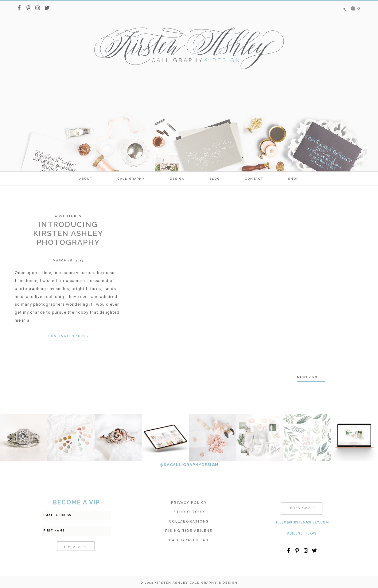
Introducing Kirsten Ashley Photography (68, 233)
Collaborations (189, 521)
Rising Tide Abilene (189, 531)
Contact (254, 179)
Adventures (68, 216)
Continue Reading (68, 336)
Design (177, 179)
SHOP (293, 179)
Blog (215, 179)
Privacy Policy (189, 503)
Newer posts (311, 377)
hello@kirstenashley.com (302, 522)
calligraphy (131, 179)
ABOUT (86, 179)
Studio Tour (189, 512)
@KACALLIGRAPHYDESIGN (189, 465)
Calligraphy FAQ (189, 540)
